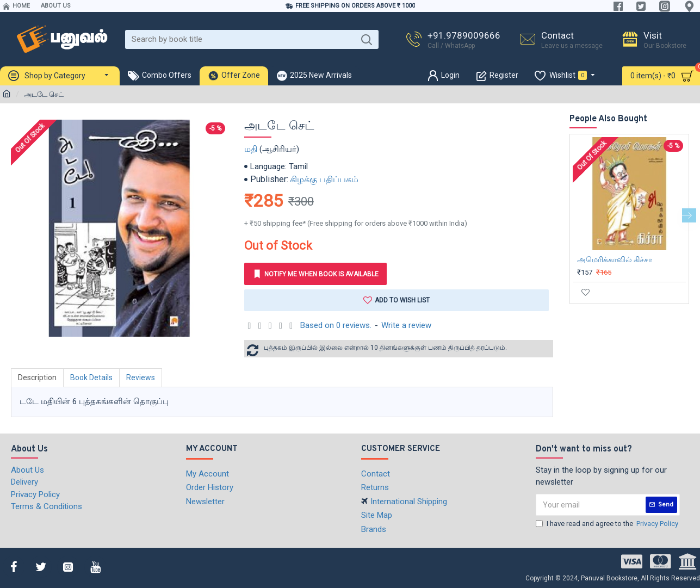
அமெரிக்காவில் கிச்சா (615, 259)
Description (37, 377)
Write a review (406, 325)
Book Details (91, 377)
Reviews (141, 377)
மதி (251, 149)
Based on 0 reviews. (336, 325)
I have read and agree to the (608, 523)
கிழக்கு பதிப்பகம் (324, 179)
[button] (689, 215)
